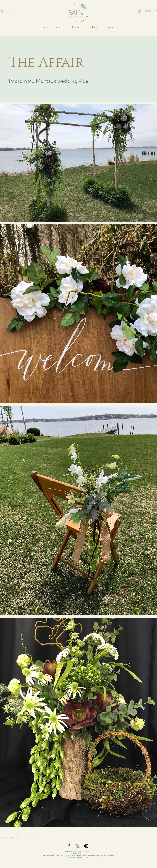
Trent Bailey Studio (74, 856)
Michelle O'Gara (82, 858)
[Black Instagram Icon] (86, 846)
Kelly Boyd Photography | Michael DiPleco (98, 856)
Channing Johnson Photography (54, 856)
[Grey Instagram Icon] (10, 11)
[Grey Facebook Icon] (6, 11)
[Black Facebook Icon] (69, 846)
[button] (94, 27)
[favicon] (2, 11)
